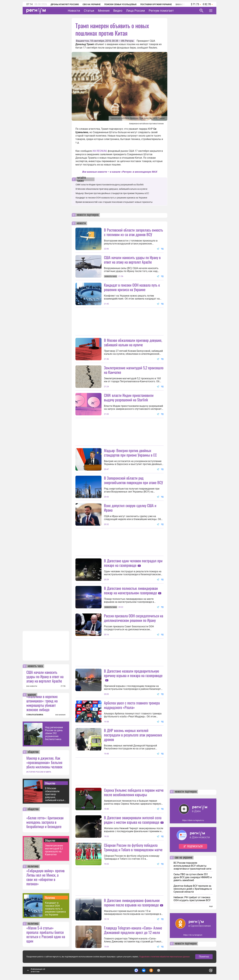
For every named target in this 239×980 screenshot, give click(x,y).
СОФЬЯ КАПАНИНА (35, 715)
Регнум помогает (161, 11)
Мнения (104, 11)
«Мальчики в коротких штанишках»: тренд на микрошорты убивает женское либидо (42, 703)
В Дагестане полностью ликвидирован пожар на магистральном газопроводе (131, 590)
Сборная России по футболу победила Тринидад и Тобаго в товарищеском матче (133, 847)
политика (33, 866)
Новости (74, 11)
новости (81, 223)
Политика (50, 898)
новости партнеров (88, 215)
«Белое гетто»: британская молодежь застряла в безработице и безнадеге (45, 822)
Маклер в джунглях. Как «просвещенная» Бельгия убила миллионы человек (44, 762)
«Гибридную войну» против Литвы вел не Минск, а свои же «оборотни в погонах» (45, 877)
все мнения (60, 715)
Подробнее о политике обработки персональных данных (164, 957)
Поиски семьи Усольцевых (120, 4)
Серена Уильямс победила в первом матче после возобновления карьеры (134, 792)
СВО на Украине (92, 4)
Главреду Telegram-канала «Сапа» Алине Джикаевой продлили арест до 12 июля (133, 930)
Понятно (204, 957)
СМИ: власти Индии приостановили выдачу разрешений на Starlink (110, 185)
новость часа (35, 666)
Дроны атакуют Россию (65, 4)
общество (33, 752)
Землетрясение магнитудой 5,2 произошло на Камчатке (54, 850)
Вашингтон (82, 41)
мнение (32, 695)
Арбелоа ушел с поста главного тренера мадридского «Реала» (132, 705)
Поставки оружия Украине (156, 4)
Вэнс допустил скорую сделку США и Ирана (130, 508)
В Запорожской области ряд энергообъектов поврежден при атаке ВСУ (133, 480)
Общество (50, 783)
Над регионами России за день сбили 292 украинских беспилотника (54, 733)
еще (211, 906)
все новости (32, 686)
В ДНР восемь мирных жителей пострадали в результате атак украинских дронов (133, 735)
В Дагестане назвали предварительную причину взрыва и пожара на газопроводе (133, 673)
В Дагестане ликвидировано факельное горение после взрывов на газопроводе (132, 902)
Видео (118, 11)
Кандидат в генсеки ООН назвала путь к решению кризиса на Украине (55, 909)
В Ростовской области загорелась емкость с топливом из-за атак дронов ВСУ (133, 232)
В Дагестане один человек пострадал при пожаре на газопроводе (133, 563)
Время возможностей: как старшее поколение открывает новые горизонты (114, 202)
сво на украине (184, 858)
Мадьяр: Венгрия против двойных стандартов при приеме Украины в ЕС (112, 193)
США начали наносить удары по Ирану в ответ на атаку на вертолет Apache (45, 676)
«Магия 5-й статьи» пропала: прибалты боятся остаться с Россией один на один (46, 934)
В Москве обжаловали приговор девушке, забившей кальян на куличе (55, 794)
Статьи (89, 11)
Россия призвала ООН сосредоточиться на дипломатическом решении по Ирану (134, 618)
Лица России (135, 11)
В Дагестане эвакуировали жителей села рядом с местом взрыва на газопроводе (133, 820)
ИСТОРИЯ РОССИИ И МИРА (39, 772)
